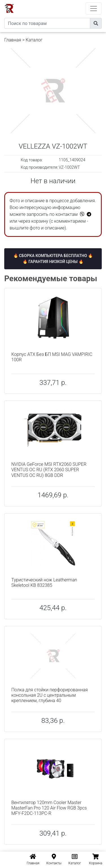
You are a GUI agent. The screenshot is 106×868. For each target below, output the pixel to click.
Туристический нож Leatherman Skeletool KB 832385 (44, 583)
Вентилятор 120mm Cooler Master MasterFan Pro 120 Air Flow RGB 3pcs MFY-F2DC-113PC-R (49, 808)
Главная (13, 40)
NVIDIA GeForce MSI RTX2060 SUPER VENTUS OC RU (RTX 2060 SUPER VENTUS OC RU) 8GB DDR (49, 470)
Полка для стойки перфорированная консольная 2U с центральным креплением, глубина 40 (49, 695)
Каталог (34, 40)
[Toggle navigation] (94, 8)
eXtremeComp (61, 2)
